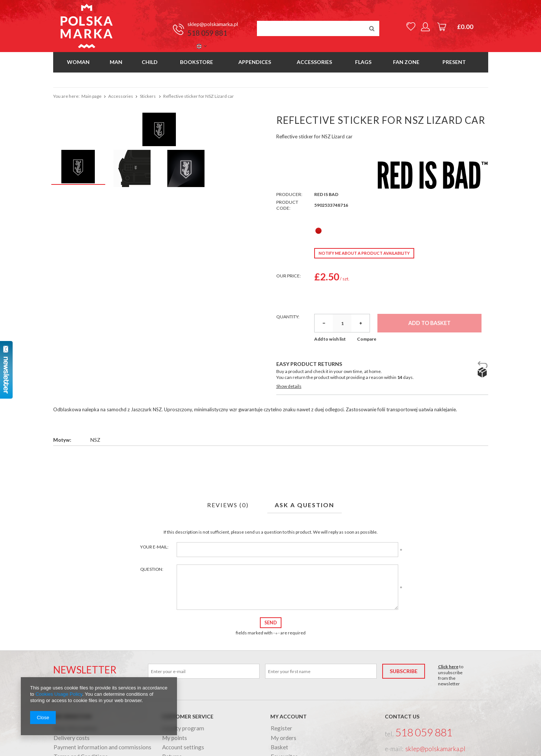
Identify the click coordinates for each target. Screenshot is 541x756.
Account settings (183, 747)
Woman (78, 62)
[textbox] (318, 28)
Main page (91, 96)
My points (175, 738)
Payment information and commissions (102, 747)
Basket (279, 747)
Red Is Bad (326, 194)
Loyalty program (183, 728)
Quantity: (288, 317)
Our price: (289, 276)
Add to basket (429, 323)
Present (454, 62)
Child (150, 62)
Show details (289, 386)
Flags (363, 62)
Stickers (148, 96)
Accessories (314, 62)
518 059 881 (207, 33)
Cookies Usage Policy (59, 694)
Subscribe (404, 671)
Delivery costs (72, 738)
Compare (367, 339)
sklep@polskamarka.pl (213, 24)
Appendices (255, 62)
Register (281, 728)
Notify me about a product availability (364, 253)
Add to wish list (330, 339)
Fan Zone (406, 62)
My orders (284, 738)
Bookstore (197, 62)
